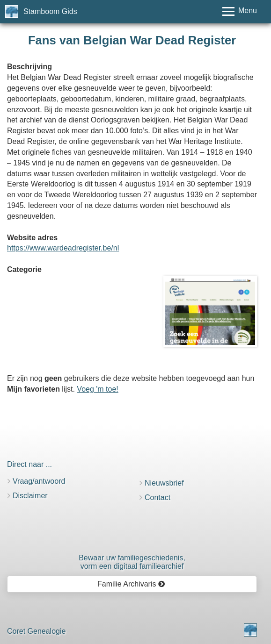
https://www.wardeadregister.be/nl (63, 248)
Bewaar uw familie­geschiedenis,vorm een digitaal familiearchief (132, 562)
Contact (157, 497)
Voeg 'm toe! (97, 389)
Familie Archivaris (131, 584)
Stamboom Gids (50, 11)
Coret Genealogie (36, 631)
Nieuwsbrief (164, 483)
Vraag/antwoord (39, 481)
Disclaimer (30, 496)
